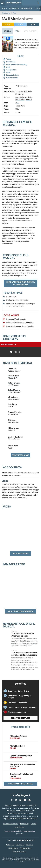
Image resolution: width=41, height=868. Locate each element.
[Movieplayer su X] (16, 800)
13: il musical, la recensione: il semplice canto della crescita (24, 654)
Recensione (11, 62)
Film (14, 13)
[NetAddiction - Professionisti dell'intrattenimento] (26, 841)
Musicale (28, 97)
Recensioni (14, 8)
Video (17, 31)
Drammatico (20, 99)
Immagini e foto (12, 75)
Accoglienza (11, 70)
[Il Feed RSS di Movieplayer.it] (29, 800)
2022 (17, 103)
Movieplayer (6, 13)
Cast (8, 67)
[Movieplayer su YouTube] (25, 800)
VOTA (33, 24)
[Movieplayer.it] (14, 3)
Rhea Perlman (14, 376)
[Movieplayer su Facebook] (12, 800)
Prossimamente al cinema (20, 784)
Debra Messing (14, 390)
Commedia (20, 97)
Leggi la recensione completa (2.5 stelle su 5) (21, 283)
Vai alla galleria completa (20, 611)
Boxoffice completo (21, 718)
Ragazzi (29, 99)
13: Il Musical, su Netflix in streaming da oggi (23, 635)
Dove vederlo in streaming (17, 64)
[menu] (3, 3)
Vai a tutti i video (21, 554)
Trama (9, 59)
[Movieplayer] (21, 795)
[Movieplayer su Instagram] (21, 800)
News (4, 8)
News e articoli (12, 78)
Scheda (7, 31)
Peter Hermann (14, 383)
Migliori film (27, 8)
